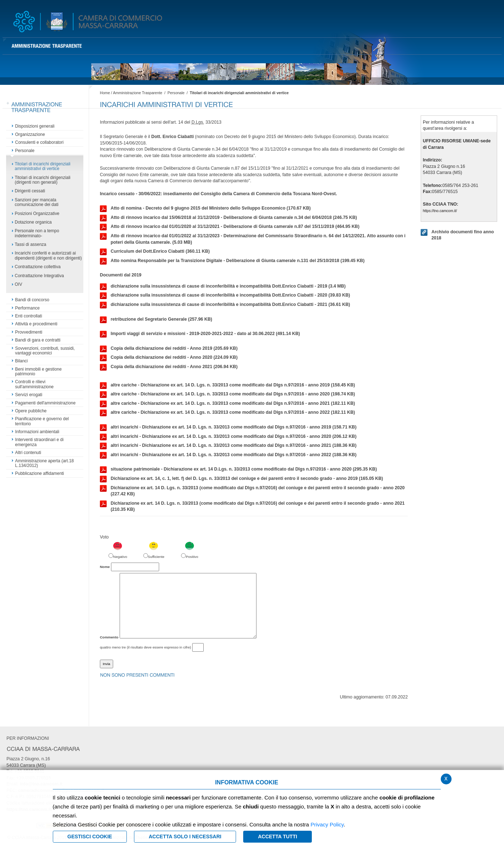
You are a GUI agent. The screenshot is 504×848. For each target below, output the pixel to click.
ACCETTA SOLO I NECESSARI (185, 836)
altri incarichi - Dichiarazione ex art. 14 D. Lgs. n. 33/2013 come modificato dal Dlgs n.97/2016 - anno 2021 (228, 446)
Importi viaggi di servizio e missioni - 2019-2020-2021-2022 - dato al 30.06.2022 (200, 334)
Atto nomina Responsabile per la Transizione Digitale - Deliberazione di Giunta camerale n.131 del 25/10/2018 (232, 261)
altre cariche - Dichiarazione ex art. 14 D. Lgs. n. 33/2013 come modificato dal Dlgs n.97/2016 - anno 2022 (227, 413)
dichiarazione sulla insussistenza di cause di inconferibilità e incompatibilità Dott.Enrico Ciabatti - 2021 (225, 305)
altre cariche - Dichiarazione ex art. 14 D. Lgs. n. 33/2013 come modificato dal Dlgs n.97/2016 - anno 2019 (227, 385)
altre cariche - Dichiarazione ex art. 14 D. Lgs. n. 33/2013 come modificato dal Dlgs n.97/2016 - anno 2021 (227, 404)
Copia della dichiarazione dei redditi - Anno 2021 (169, 367)
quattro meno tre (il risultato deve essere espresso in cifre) (145, 647)
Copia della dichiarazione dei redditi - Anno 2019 (169, 349)
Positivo (192, 557)
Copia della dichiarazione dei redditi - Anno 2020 (169, 358)
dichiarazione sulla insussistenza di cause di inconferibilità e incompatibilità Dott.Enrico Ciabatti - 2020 (225, 295)
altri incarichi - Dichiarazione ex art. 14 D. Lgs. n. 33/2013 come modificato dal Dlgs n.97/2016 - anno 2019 (228, 427)
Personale (176, 93)
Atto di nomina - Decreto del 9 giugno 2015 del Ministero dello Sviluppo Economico (205, 208)
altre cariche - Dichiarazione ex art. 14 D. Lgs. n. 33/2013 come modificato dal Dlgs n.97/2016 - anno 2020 (227, 394)
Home (105, 93)
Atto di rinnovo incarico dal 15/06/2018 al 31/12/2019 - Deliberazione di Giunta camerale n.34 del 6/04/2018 (228, 218)
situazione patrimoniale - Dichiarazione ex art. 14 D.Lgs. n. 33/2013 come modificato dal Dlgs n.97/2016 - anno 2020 (238, 469)
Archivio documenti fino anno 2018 (457, 235)
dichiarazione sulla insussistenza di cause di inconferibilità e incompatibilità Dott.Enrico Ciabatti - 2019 (223, 287)
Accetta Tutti (278, 836)
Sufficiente (156, 557)
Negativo (120, 557)
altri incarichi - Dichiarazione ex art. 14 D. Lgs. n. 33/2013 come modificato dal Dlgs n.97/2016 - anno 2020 (228, 437)
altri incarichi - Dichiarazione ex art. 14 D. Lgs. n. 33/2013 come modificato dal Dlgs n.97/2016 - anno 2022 (228, 455)
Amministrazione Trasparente (137, 93)
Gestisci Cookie (90, 836)
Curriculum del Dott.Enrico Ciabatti (155, 252)
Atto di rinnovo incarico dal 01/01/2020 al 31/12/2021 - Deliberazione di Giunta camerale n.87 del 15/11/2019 (230, 227)
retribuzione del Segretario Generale (156, 320)
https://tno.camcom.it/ (440, 211)
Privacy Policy (327, 824)
